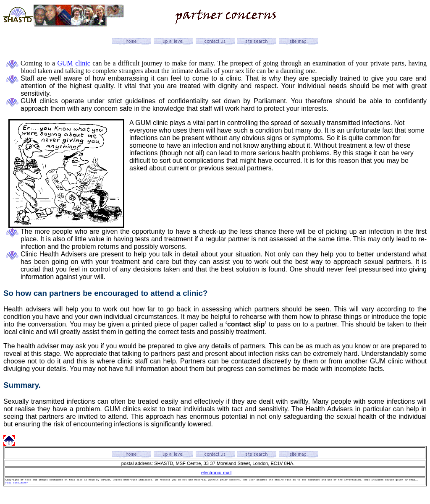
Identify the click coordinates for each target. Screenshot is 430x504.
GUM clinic (73, 63)
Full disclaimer (17, 483)
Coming (31, 63)
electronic (211, 473)
